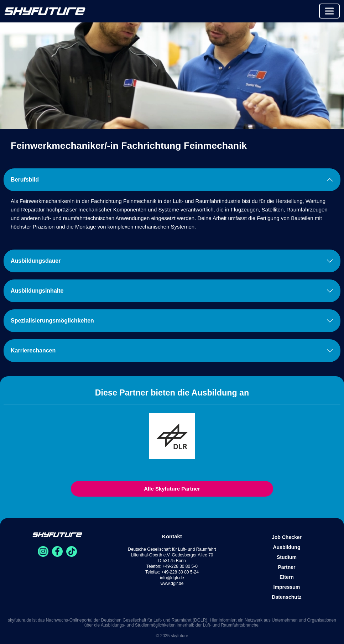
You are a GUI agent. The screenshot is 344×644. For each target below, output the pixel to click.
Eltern (287, 577)
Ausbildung (286, 547)
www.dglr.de (172, 583)
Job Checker (287, 537)
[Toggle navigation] (329, 11)
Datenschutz (286, 597)
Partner (286, 567)
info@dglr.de (172, 578)
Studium (287, 557)
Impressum (287, 587)
